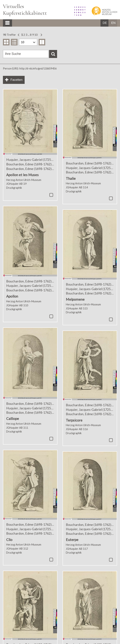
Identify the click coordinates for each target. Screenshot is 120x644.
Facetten (16, 80)
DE (105, 23)
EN (113, 23)
